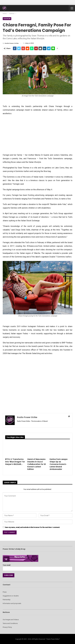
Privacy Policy (7, 627)
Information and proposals (12, 603)
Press (5, 592)
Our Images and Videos (11, 620)
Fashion (7, 19)
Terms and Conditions (10, 623)
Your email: (38, 567)
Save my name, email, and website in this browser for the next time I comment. (32, 527)
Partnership (7, 600)
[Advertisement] (38, 134)
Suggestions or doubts (11, 596)
